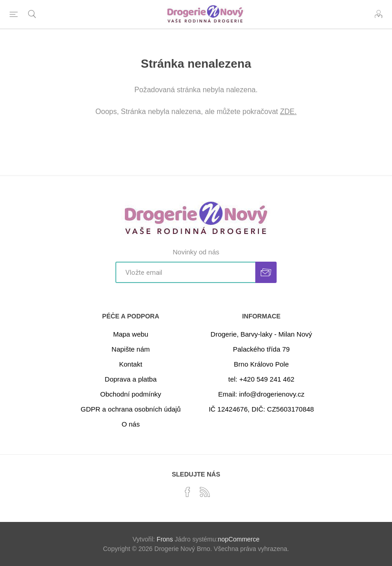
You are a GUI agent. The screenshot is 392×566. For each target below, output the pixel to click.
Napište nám (131, 349)
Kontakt (131, 364)
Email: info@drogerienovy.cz (261, 394)
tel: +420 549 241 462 (262, 379)
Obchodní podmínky (131, 394)
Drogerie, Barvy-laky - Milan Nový (261, 334)
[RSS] (205, 492)
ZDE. (288, 112)
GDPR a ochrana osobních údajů (131, 409)
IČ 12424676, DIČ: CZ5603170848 (261, 409)
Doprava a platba (131, 379)
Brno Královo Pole (261, 364)
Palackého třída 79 (261, 349)
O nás (131, 424)
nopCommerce (238, 539)
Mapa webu (131, 334)
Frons (165, 539)
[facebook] (188, 492)
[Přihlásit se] (185, 272)
